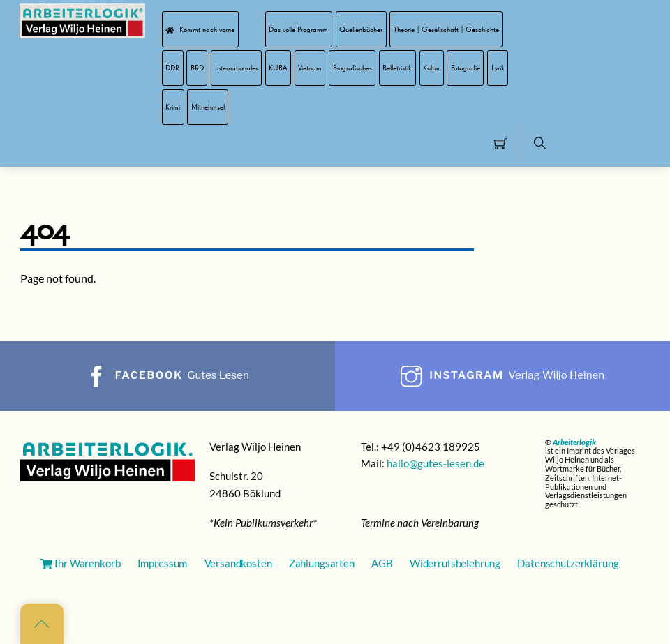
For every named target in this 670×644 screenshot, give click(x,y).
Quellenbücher (361, 29)
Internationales (237, 68)
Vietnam (310, 68)
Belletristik (397, 68)
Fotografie (466, 68)
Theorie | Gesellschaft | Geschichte (446, 29)
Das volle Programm (298, 29)
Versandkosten (238, 563)
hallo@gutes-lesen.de (435, 463)
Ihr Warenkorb (80, 563)
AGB (382, 563)
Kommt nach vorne (200, 29)
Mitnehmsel (208, 107)
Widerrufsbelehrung (455, 563)
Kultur (431, 68)
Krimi (173, 107)
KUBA (278, 68)
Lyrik (498, 68)
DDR (172, 68)
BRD (197, 68)
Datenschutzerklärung (568, 563)
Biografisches (352, 68)
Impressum (163, 563)
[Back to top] (42, 624)
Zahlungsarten (322, 563)
